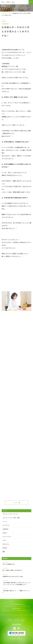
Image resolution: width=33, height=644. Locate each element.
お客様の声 (5, 24)
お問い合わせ (17, 608)
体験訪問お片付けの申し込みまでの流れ (17, 575)
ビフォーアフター (7, 537)
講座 (4, 552)
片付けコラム (6, 544)
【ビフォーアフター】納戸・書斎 (11, 518)
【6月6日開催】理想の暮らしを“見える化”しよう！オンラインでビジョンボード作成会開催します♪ (17, 582)
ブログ (9, 13)
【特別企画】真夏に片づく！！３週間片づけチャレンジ (17, 590)
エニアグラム (6, 525)
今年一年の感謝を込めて (17, 563)
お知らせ (5, 533)
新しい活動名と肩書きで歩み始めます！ (17, 569)
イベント (5, 521)
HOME (3, 13)
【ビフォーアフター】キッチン (11, 514)
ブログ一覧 (17, 503)
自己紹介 (5, 548)
